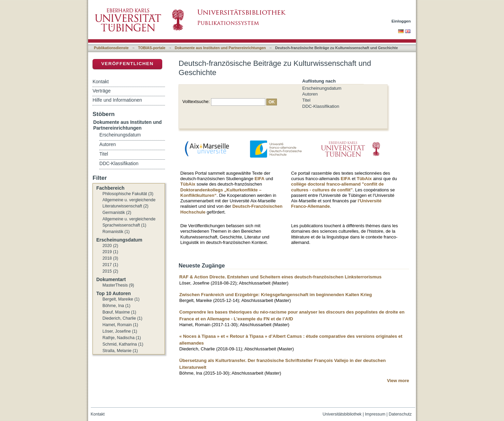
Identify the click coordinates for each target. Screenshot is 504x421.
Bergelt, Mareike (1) (121, 299)
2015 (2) (110, 271)
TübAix (188, 184)
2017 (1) (110, 265)
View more (398, 381)
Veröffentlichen (127, 64)
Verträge (102, 91)
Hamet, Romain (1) (120, 325)
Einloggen (401, 21)
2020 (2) (110, 246)
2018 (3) (110, 258)
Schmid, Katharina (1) (123, 344)
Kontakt (101, 82)
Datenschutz (400, 414)
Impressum (375, 414)
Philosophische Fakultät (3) (128, 194)
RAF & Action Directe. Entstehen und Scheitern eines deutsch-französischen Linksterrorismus (280, 277)
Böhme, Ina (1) (116, 306)
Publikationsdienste (111, 48)
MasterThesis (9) (118, 285)
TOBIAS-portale (152, 48)
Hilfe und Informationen (117, 100)
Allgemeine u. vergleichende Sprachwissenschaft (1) (129, 222)
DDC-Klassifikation (321, 106)
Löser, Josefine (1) (120, 331)
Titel (306, 100)
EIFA (260, 179)
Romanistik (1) (116, 232)
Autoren (310, 94)
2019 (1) (110, 252)
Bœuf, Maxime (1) (119, 312)
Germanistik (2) (117, 213)
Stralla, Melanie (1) (120, 351)
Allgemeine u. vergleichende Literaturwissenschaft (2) (129, 203)
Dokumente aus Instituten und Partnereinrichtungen (220, 48)
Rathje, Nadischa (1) (122, 338)
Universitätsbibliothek (342, 414)
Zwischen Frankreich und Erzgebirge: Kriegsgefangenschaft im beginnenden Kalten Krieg (276, 295)
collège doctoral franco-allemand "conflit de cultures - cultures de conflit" (338, 187)
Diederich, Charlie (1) (122, 318)
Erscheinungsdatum (322, 88)
